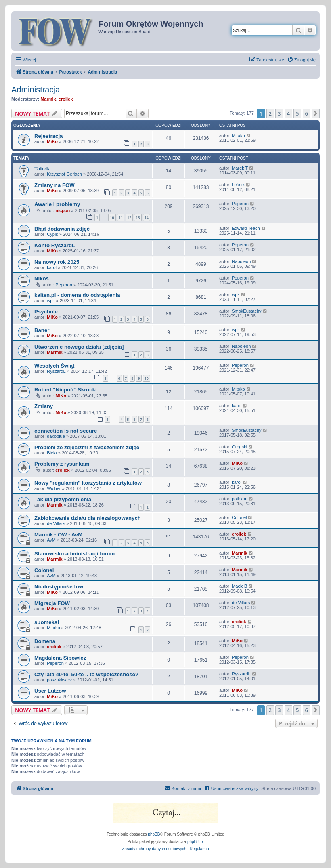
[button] (316, 113)
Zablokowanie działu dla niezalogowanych (88, 518)
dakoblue (56, 436)
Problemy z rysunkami (63, 464)
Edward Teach (246, 228)
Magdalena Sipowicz (60, 658)
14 (147, 218)
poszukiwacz (59, 680)
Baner (42, 330)
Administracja (36, 90)
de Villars (56, 523)
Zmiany (44, 406)
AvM (51, 540)
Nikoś (42, 278)
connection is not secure (66, 431)
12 (129, 218)
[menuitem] (301, 60)
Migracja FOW (52, 603)
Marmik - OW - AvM (58, 535)
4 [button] (288, 113)
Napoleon (241, 261)
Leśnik (238, 185)
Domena (45, 641)
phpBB (154, 834)
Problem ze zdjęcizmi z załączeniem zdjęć (87, 447)
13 (138, 218)
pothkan (240, 499)
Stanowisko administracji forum (74, 554)
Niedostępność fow (59, 587)
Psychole (46, 312)
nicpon (63, 210)
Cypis (52, 234)
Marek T (240, 168)
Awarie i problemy (57, 204)
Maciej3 (239, 586)
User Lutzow (50, 691)
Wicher (54, 488)
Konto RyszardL (55, 245)
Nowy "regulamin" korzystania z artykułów (88, 483)
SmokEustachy (246, 311)
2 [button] (270, 113)
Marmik (48, 99)
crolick (66, 99)
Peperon (240, 204)
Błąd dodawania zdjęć (62, 229)
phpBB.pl (196, 842)
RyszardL (56, 371)
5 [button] (297, 113)
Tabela (43, 169)
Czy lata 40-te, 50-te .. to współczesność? (86, 674)
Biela (52, 453)
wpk (51, 301)
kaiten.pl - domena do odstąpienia (77, 295)
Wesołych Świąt (54, 366)
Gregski (239, 447)
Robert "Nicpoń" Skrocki (66, 390)
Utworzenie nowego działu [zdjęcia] (79, 347)
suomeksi (47, 622)
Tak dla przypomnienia (63, 499)
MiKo (52, 141)
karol (52, 267)
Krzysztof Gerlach (64, 174)
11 (121, 218)
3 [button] (279, 113)
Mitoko (238, 135)
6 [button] (307, 113)
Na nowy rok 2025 (57, 262)
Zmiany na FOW (54, 185)
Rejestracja (48, 136)
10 (112, 218)
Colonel (239, 517)
